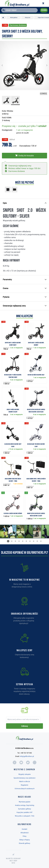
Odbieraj (24, 726)
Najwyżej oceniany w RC (13, 861)
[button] (4, 65)
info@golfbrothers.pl (27, 756)
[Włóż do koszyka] (24, 156)
